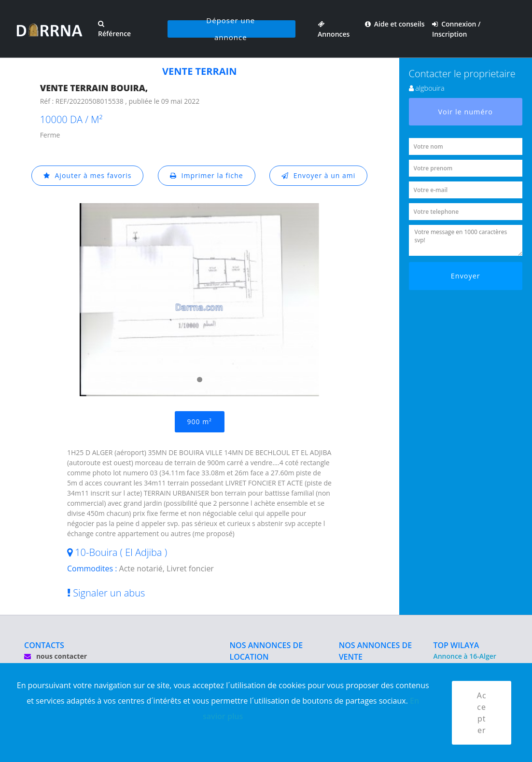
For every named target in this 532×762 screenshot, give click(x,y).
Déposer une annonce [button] (231, 29)
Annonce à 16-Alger (464, 656)
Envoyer (466, 276)
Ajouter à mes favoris (87, 175)
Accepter (482, 713)
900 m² (200, 422)
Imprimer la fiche (207, 175)
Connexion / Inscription (456, 29)
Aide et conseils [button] (395, 24)
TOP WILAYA (456, 645)
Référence (114, 29)
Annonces (334, 29)
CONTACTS (44, 645)
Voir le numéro (465, 112)
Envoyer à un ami (318, 175)
